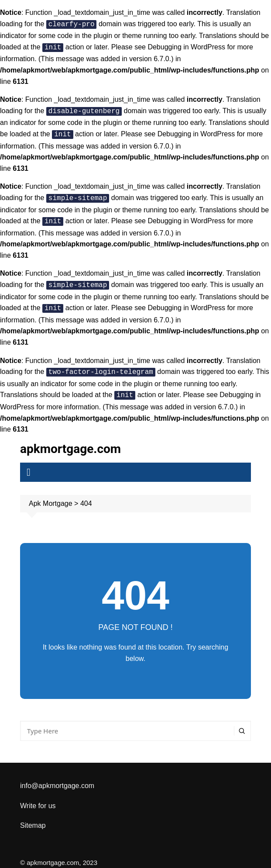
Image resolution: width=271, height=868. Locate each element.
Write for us (38, 797)
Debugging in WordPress (186, 46)
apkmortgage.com (70, 440)
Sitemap (33, 817)
